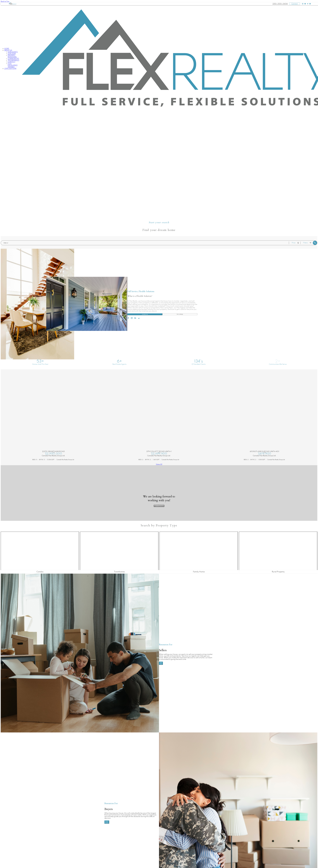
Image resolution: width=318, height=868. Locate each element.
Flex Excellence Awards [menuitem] (13, 65)
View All (159, 464)
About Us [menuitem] (8, 50)
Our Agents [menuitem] (13, 52)
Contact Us (145, 314)
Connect (295, 4)
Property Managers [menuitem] (12, 56)
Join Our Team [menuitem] (10, 69)
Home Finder (107, 822)
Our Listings (180, 314)
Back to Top (5, 1)
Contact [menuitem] (12, 62)
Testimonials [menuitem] (13, 60)
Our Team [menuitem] (12, 54)
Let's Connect (159, 506)
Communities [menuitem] (13, 59)
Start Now (161, 663)
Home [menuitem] (7, 49)
